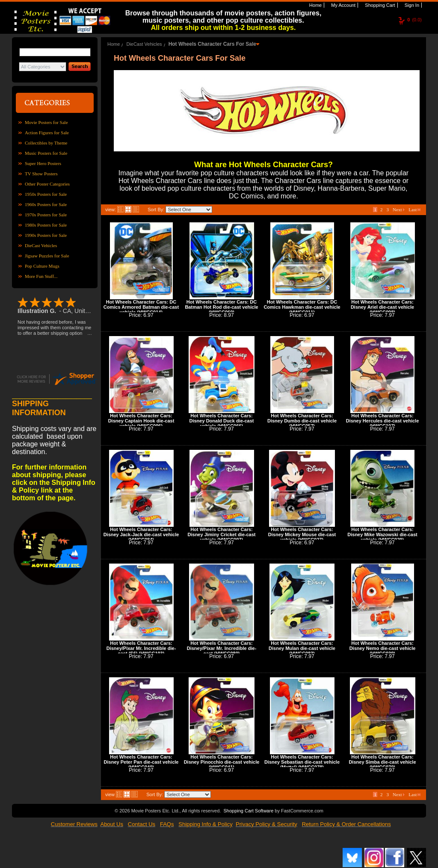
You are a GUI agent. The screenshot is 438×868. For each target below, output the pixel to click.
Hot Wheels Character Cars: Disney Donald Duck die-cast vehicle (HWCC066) (222, 421)
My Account (343, 5)
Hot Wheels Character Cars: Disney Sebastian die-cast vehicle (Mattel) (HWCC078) (302, 762)
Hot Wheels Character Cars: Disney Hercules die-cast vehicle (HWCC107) (383, 421)
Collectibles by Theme (46, 143)
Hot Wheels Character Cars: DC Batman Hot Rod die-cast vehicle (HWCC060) (221, 307)
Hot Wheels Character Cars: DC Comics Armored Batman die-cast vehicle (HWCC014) (141, 307)
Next (399, 210)
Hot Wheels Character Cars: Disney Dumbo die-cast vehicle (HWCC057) (302, 421)
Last (414, 210)
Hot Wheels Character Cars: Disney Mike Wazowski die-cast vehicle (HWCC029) (382, 534)
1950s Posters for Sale (46, 194)
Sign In (411, 5)
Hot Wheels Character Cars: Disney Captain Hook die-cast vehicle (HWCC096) (141, 421)
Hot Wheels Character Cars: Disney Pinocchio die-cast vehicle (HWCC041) (222, 762)
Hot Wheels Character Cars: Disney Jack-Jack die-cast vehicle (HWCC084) (141, 534)
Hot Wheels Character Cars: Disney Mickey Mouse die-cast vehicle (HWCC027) (302, 534)
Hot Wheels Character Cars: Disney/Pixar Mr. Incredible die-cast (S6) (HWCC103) (141, 648)
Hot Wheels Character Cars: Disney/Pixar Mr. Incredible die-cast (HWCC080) (222, 648)
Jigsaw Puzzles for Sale (47, 256)
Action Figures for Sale (47, 133)
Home (315, 5)
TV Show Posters (41, 174)
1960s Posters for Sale (46, 204)
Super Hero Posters (43, 163)
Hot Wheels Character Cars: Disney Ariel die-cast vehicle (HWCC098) (382, 307)
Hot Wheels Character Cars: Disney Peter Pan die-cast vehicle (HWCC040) (141, 762)
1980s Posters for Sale (46, 225)
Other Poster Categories (47, 184)
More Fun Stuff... (41, 276)
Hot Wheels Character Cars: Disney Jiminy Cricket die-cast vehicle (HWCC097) (222, 534)
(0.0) (414, 20)
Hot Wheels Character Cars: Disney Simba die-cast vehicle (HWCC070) (382, 762)
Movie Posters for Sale (46, 122)
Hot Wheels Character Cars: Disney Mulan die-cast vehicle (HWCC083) (302, 648)
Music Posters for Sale (46, 153)
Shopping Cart (379, 5)
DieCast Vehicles (41, 245)
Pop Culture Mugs (42, 266)
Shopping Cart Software (248, 811)
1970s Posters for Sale (46, 215)
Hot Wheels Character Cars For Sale (212, 44)
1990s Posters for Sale (46, 235)
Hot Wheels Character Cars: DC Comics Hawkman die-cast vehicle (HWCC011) (302, 307)
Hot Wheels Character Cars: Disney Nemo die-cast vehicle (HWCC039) (383, 648)
